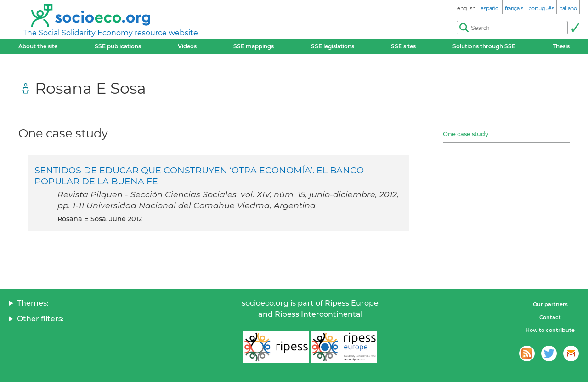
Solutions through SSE (484, 46)
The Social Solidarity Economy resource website (110, 33)
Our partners (550, 304)
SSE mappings (254, 46)
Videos (187, 46)
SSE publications (118, 46)
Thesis (561, 46)
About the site (38, 46)
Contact (550, 317)
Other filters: (40, 319)
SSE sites (403, 46)
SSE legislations (333, 46)
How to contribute (550, 330)
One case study (466, 134)
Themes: (33, 303)
